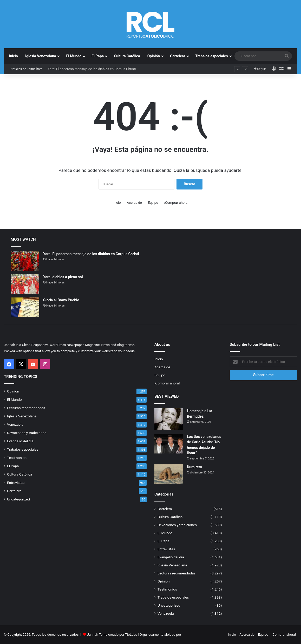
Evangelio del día (20, 441)
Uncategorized (18, 499)
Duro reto (194, 467)
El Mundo (74, 56)
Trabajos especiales (211, 56)
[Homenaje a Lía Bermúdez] (169, 419)
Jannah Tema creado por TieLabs (112, 635)
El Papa (98, 56)
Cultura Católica (127, 56)
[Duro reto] (169, 474)
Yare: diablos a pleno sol (63, 277)
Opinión (154, 56)
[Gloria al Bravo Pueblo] (25, 307)
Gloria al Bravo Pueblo (61, 300)
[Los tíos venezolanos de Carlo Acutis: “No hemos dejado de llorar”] (169, 444)
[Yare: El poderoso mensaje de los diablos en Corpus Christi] (25, 261)
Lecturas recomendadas (26, 408)
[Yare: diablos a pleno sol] (25, 284)
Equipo (153, 203)
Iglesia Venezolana (41, 56)
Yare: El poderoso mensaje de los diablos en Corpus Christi (92, 69)
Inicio (13, 56)
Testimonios (17, 458)
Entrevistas (16, 483)
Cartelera (178, 56)
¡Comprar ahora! (176, 203)
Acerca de (134, 203)
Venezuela (15, 424)
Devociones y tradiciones (27, 433)
